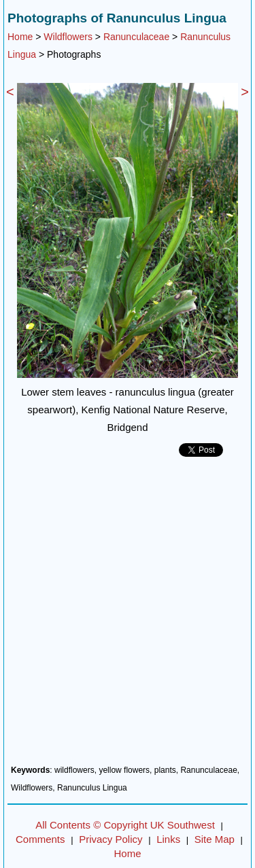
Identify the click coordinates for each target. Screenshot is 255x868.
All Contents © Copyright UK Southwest (125, 825)
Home (20, 37)
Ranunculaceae (136, 37)
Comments (40, 839)
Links (168, 839)
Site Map (215, 839)
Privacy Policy (111, 839)
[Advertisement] (128, 616)
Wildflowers (68, 37)
